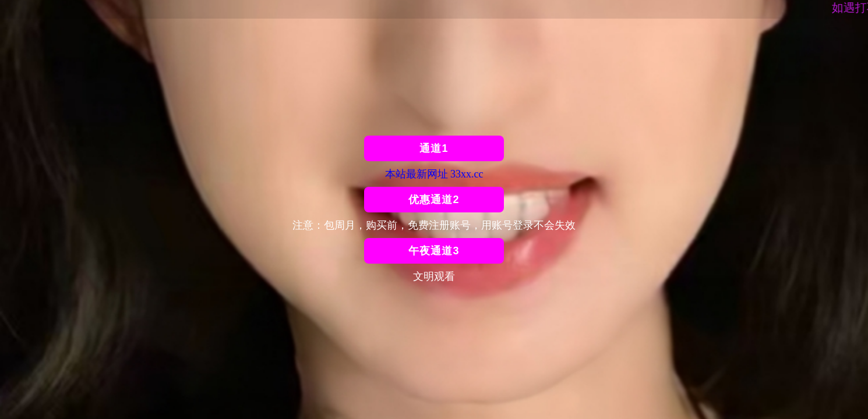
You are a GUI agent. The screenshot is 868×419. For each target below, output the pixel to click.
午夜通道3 (434, 251)
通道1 (434, 148)
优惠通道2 (434, 200)
